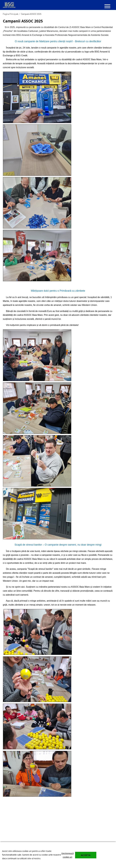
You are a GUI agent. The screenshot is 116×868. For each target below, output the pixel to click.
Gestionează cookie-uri (67, 855)
